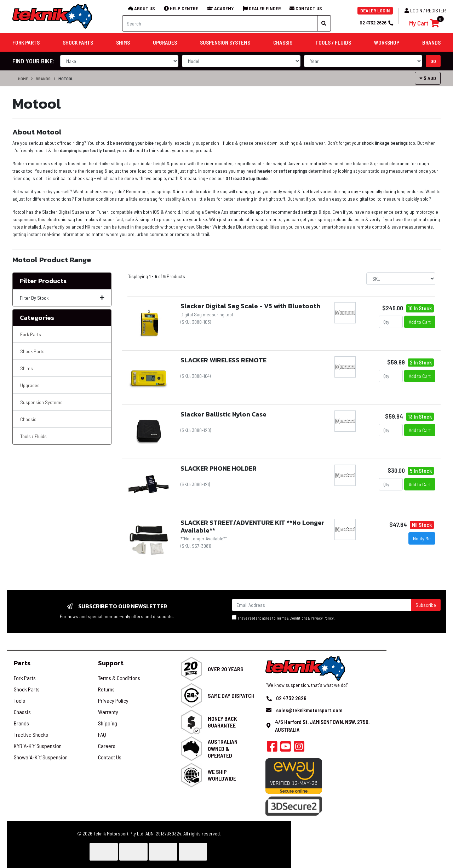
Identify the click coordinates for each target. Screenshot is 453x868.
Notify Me (422, 538)
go (433, 61)
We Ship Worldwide (222, 775)
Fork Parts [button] (26, 42)
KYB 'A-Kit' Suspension (38, 746)
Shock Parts (32, 351)
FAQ (102, 734)
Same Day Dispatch (231, 695)
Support (111, 663)
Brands (43, 79)
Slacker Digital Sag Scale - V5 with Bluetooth (250, 306)
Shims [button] (123, 42)
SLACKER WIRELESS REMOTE (223, 360)
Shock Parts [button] (78, 42)
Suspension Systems (41, 402)
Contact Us (110, 757)
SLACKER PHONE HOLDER (219, 468)
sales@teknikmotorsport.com (309, 710)
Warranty (108, 712)
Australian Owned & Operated (223, 748)
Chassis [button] (283, 42)
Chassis (28, 419)
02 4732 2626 (376, 22)
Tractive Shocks (31, 734)
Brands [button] (431, 42)
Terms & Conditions (292, 618)
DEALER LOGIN (375, 10)
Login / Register (425, 10)
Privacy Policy (322, 618)
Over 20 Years (226, 669)
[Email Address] (322, 605)
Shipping (108, 723)
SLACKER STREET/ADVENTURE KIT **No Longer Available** (253, 526)
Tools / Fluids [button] (333, 42)
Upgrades (30, 385)
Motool (66, 79)
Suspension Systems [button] (225, 42)
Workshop (387, 42)
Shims (27, 368)
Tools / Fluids (33, 436)
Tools (19, 700)
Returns (106, 689)
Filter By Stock (62, 298)
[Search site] (324, 23)
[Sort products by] (401, 279)
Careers (107, 746)
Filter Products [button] (43, 281)
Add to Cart (420, 322)
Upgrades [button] (165, 42)
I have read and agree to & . (283, 618)
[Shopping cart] (424, 23)
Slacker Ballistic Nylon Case (223, 414)
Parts (22, 663)
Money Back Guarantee (222, 722)
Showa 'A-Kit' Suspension (41, 757)
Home (23, 79)
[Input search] (220, 23)
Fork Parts (31, 334)
